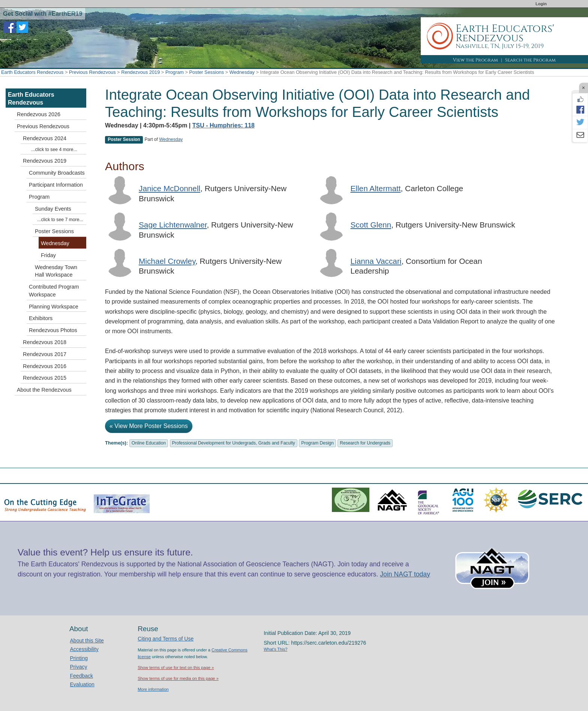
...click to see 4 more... (54, 150)
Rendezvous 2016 (45, 366)
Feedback (82, 676)
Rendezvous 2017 (45, 354)
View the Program (475, 60)
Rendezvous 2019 (140, 72)
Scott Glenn (371, 225)
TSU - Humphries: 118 (223, 125)
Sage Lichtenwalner (173, 225)
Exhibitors (41, 318)
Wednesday (242, 72)
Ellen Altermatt (375, 188)
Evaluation (82, 684)
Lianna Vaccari (376, 261)
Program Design (317, 443)
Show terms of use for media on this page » (178, 678)
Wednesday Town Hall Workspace (56, 271)
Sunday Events (53, 209)
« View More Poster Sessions (149, 426)
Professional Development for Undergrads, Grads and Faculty (234, 443)
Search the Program (530, 60)
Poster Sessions (207, 72)
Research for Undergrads (365, 443)
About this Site (87, 641)
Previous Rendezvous (92, 72)
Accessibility (84, 649)
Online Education (149, 443)
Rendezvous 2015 (45, 378)
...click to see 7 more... (60, 220)
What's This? (275, 649)
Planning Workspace (54, 307)
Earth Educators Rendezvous (32, 72)
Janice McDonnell (169, 188)
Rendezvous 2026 (39, 114)
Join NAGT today (405, 574)
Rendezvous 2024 (45, 138)
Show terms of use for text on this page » (176, 668)
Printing (79, 658)
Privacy (79, 667)
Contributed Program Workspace (54, 291)
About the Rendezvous (44, 390)
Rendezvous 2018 (45, 342)
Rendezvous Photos (53, 330)
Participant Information (56, 185)
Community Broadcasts (57, 173)
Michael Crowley (167, 261)
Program (175, 72)
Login (541, 4)
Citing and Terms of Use (166, 639)
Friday (48, 255)
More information (153, 689)
